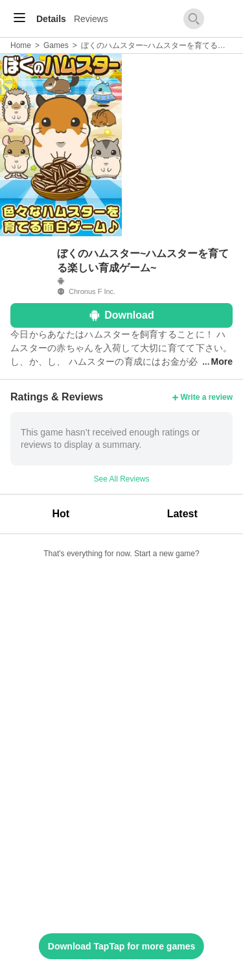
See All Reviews (121, 479)
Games (56, 45)
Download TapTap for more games (121, 946)
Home (21, 45)
